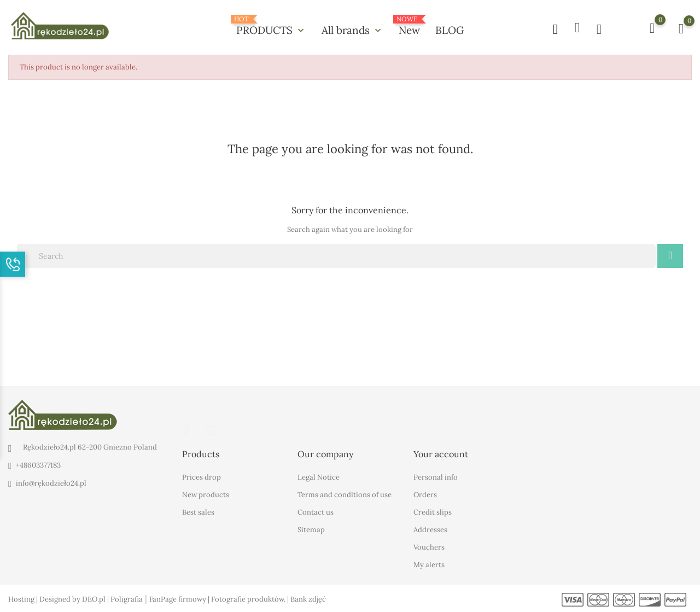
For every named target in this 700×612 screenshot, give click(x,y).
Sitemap (311, 529)
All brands (352, 30)
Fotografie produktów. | (251, 599)
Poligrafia (127, 599)
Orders (425, 494)
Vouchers (429, 547)
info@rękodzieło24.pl (51, 483)
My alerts (429, 564)
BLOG (450, 30)
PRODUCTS (271, 26)
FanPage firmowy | (180, 599)
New (409, 26)
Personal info (436, 477)
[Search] (336, 256)
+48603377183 (38, 465)
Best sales (198, 512)
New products (206, 494)
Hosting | (24, 599)
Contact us (316, 512)
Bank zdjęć (308, 599)
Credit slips (433, 512)
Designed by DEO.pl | (75, 599)
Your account (441, 453)
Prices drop (202, 477)
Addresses (430, 529)
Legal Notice (319, 477)
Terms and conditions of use (345, 494)
